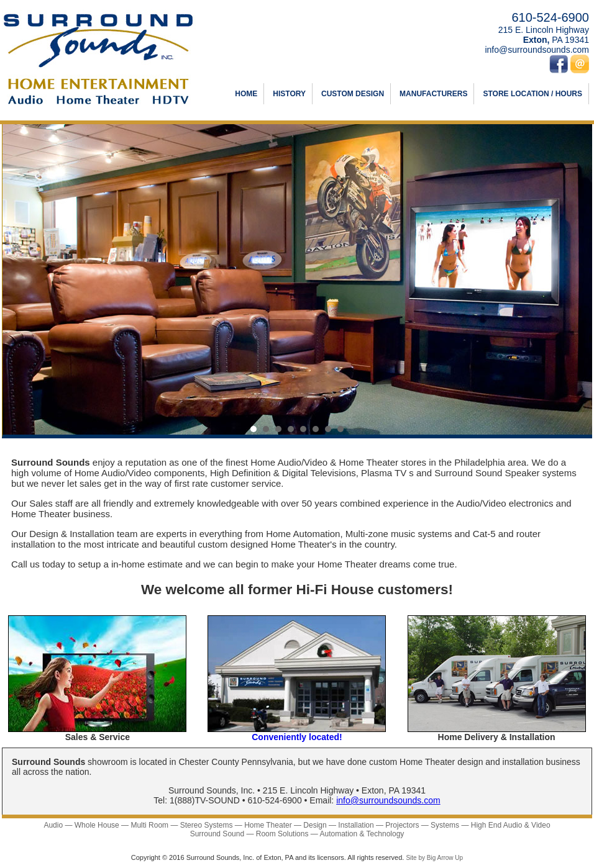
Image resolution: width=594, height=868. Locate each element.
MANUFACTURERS (433, 94)
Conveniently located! (297, 737)
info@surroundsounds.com (537, 50)
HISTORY (289, 94)
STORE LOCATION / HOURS (532, 94)
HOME (246, 94)
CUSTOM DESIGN (353, 94)
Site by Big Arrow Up (434, 858)
